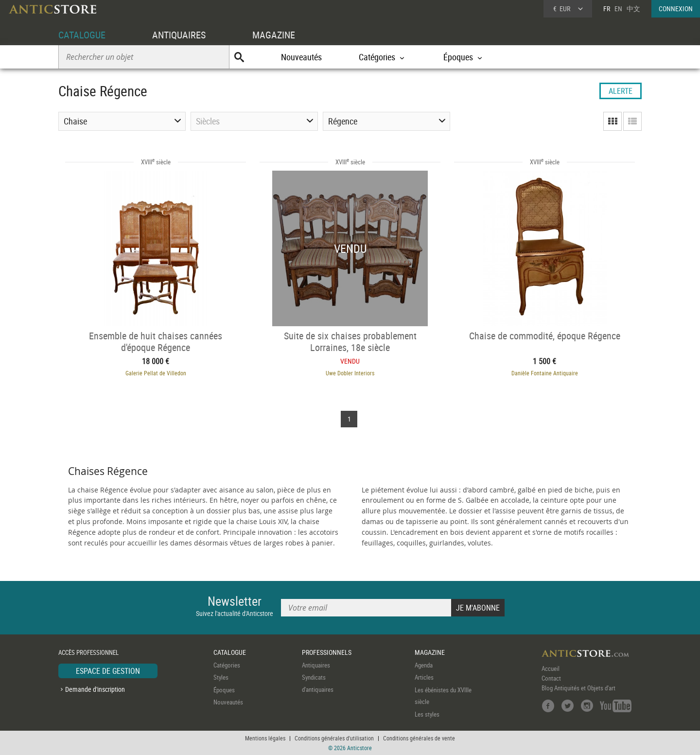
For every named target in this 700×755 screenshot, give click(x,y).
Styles (221, 677)
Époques (224, 690)
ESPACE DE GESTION (108, 671)
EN (618, 9)
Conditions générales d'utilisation (334, 738)
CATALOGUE (82, 35)
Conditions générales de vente (419, 738)
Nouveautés (301, 57)
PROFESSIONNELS (327, 652)
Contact (551, 678)
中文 (633, 9)
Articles (424, 677)
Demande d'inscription (95, 689)
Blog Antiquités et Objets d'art (578, 688)
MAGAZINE (274, 35)
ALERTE (621, 91)
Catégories (227, 665)
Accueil (551, 668)
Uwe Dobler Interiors (350, 373)
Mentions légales (265, 738)
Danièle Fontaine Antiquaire (545, 373)
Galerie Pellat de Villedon (156, 373)
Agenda (424, 665)
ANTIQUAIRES (179, 35)
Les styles (427, 714)
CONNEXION (676, 9)
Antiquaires (316, 665)
